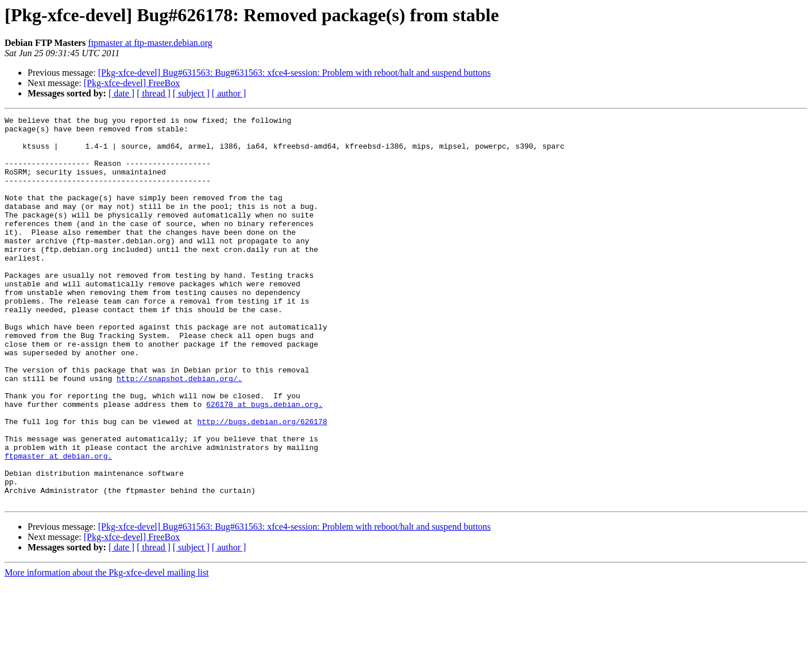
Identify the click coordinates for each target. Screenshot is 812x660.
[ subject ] (191, 93)
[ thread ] (154, 93)
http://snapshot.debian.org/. (179, 432)
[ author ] (229, 93)
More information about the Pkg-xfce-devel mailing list (107, 650)
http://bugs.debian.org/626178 (262, 483)
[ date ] (121, 93)
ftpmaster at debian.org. (58, 525)
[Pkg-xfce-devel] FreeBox (132, 83)
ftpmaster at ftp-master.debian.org (150, 43)
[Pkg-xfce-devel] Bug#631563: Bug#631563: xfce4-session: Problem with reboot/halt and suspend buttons (295, 73)
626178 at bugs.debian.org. (264, 463)
